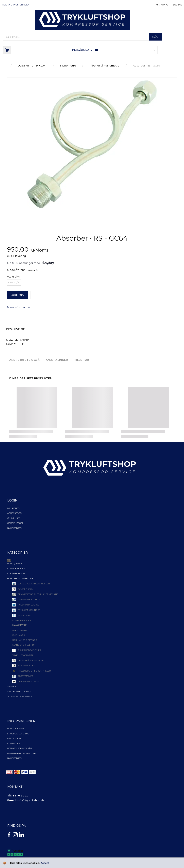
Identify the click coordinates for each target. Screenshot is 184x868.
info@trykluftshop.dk (31, 800)
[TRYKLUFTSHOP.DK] (82, 19)
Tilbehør (82, 360)
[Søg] (155, 37)
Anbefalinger (57, 360)
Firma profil (15, 739)
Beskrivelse (15, 329)
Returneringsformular (16, 5)
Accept (45, 863)
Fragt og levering (18, 734)
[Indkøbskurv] (80, 50)
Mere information (19, 307)
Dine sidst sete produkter (30, 378)
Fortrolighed (15, 729)
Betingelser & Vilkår (20, 748)
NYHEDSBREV (15, 758)
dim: (14, 276)
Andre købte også (24, 360)
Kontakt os (14, 743)
